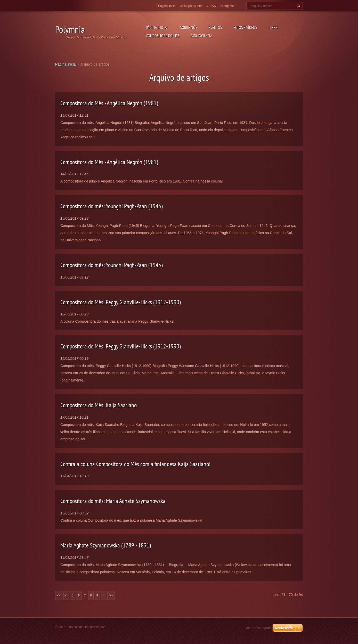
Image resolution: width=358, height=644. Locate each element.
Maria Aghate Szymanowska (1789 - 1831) (106, 545)
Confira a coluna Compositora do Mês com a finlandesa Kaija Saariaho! (135, 464)
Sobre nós (189, 27)
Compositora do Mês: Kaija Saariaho (99, 405)
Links (273, 27)
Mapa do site (193, 6)
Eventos (215, 27)
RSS (213, 6)
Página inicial (157, 27)
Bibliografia (202, 36)
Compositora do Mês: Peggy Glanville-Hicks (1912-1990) (121, 302)
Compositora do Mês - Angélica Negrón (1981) (109, 103)
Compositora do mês (163, 36)
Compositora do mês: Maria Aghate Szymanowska (113, 501)
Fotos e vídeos (245, 27)
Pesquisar (298, 6)
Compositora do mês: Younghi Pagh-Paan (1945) (112, 206)
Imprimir (229, 6)
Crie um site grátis (258, 628)
